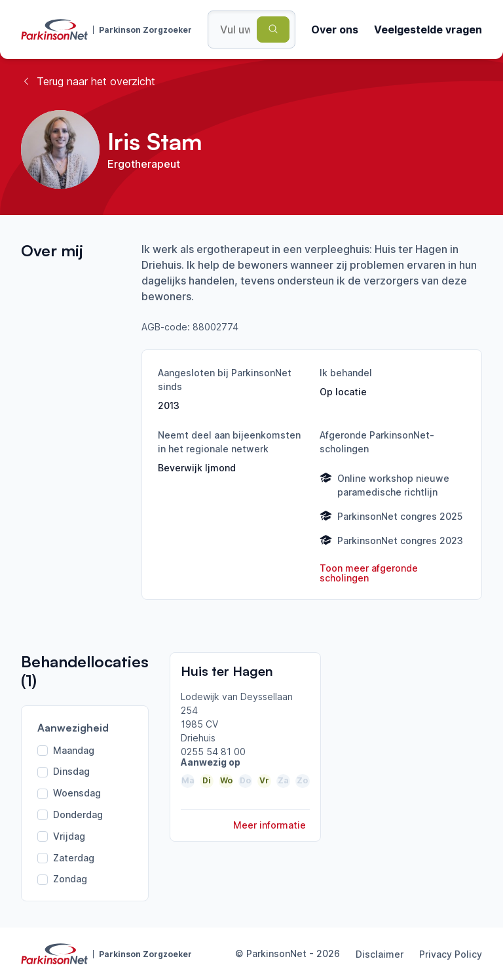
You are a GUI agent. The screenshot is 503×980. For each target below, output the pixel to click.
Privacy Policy (451, 954)
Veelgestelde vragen (428, 29)
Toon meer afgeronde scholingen (369, 573)
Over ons (335, 29)
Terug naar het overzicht (88, 81)
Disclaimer (380, 954)
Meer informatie (270, 825)
